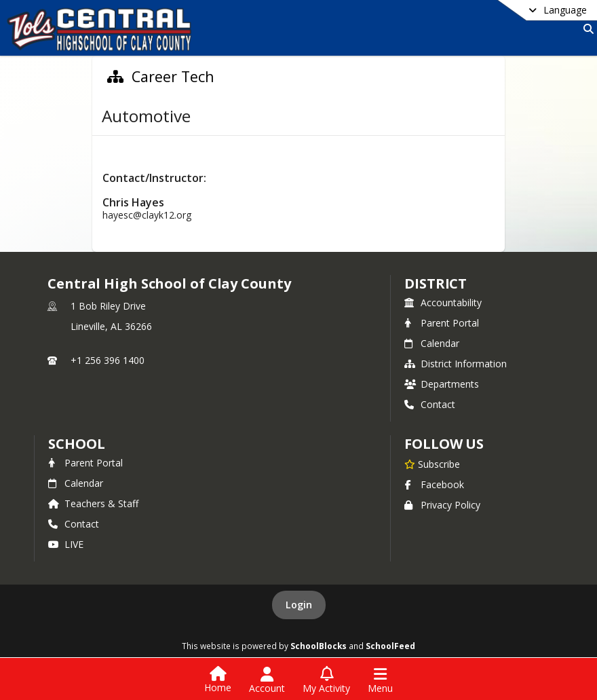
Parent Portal (442, 323)
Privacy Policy (442, 505)
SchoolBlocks (319, 646)
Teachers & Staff (93, 503)
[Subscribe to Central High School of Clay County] (432, 464)
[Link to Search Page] (586, 29)
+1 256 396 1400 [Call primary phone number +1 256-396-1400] (108, 360)
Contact (430, 404)
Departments (442, 384)
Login (299, 605)
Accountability (443, 302)
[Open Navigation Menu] (380, 680)
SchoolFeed (390, 646)
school (76, 444)
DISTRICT (436, 283)
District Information (456, 364)
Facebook (434, 484)
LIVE (66, 544)
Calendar (432, 343)
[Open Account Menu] (267, 680)
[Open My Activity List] (326, 680)
